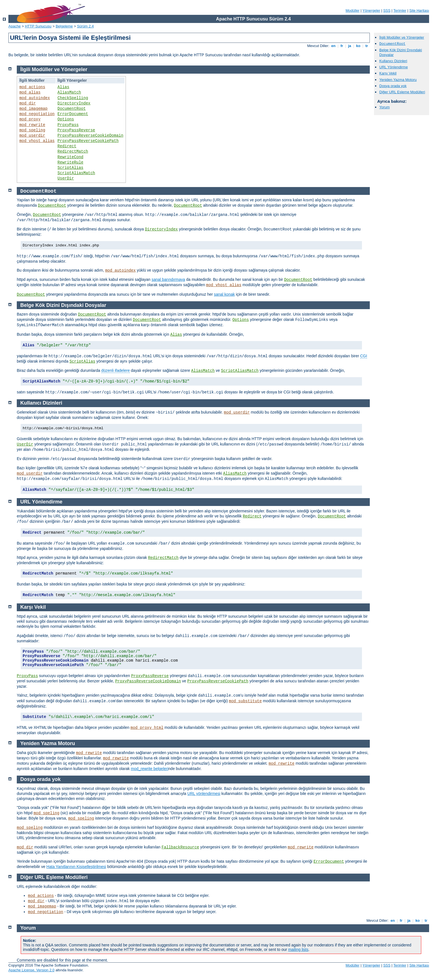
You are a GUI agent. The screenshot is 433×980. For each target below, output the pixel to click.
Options (66, 119)
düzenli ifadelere (116, 370)
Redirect (67, 146)
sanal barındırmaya (168, 279)
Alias (63, 87)
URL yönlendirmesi (204, 794)
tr (367, 46)
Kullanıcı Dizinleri (393, 61)
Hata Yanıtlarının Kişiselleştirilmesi (76, 867)
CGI (364, 356)
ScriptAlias (70, 168)
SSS (387, 11)
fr (342, 46)
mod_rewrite (32, 125)
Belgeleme (64, 26)
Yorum (384, 107)
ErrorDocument (73, 114)
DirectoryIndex (74, 103)
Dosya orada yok (393, 86)
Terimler (400, 11)
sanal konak (224, 294)
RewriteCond (70, 157)
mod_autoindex (35, 98)
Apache (15, 26)
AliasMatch (69, 92)
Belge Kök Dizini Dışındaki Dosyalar (63, 305)
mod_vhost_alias (37, 141)
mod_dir (28, 103)
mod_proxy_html (147, 728)
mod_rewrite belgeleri (150, 769)
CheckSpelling (73, 98)
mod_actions (32, 87)
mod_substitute (245, 701)
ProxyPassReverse (76, 130)
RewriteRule (70, 162)
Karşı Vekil (388, 73)
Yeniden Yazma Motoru (398, 80)
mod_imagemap (33, 109)
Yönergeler (371, 11)
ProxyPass (68, 125)
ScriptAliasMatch (76, 173)
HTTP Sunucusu (38, 26)
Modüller (353, 11)
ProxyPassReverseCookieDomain (90, 136)
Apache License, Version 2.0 (31, 970)
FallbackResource (180, 847)
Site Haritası (419, 11)
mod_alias (30, 92)
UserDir (66, 178)
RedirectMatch (73, 151)
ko (358, 46)
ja (350, 46)
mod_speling (32, 130)
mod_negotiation (37, 114)
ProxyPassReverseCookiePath (88, 141)
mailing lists (298, 949)
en (333, 46)
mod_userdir (32, 136)
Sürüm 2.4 (85, 26)
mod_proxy (30, 119)
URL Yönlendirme (394, 67)
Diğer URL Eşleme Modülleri (402, 92)
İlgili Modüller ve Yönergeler (402, 37)
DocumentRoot (72, 109)
